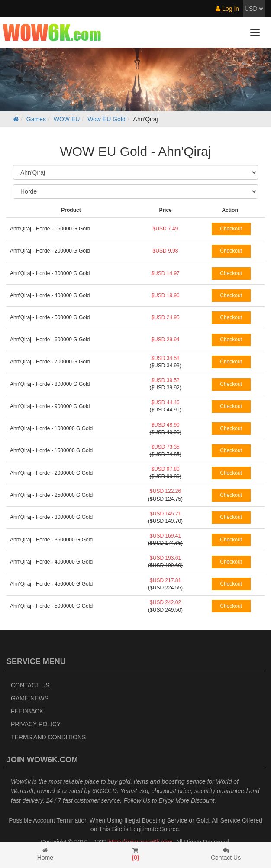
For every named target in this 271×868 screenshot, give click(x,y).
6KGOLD (105, 791)
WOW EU (67, 119)
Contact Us (30, 685)
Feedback (27, 711)
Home (45, 854)
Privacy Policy (36, 724)
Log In (227, 9)
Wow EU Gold (106, 119)
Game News (30, 698)
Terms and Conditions (48, 737)
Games (36, 119)
